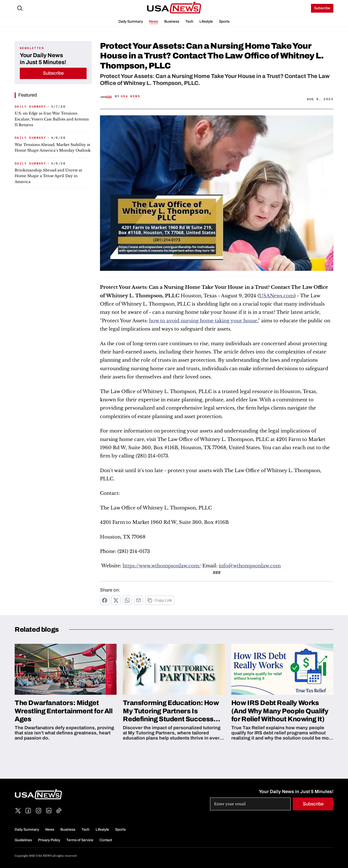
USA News (130, 96)
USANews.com (277, 296)
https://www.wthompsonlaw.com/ (162, 566)
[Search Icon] (20, 8)
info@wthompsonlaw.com (250, 566)
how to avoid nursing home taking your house (203, 321)
